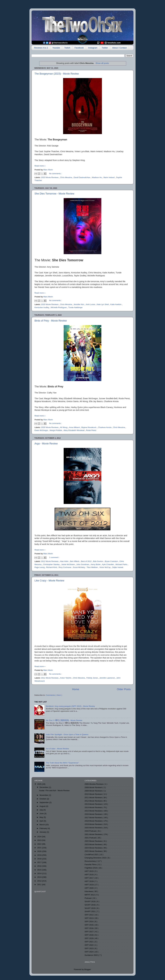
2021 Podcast (91, 838)
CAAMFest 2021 (92, 855)
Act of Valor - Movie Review (57, 749)
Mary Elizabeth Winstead (74, 430)
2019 (40, 855)
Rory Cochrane (65, 567)
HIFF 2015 (89, 871)
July (41, 810)
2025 (40, 784)
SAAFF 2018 (90, 905)
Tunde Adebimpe (75, 307)
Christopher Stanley (52, 564)
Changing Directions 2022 (96, 858)
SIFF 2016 (89, 928)
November (44, 795)
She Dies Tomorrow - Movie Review (54, 194)
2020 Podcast (91, 831)
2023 (40, 840)
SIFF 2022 (89, 945)
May (42, 817)
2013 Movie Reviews (94, 804)
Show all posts (102, 63)
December (44, 787)
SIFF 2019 (89, 938)
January (43, 832)
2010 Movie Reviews (94, 794)
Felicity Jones (92, 678)
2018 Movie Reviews (94, 821)
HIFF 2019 (89, 885)
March (42, 825)
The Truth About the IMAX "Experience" (62, 763)
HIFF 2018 (89, 881)
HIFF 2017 (89, 878)
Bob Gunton (98, 561)
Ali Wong (64, 427)
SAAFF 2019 (90, 908)
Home (76, 689)
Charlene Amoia (105, 427)
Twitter (105, 48)
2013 (40, 877)
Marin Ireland (109, 177)
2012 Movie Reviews (50, 561)
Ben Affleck (75, 561)
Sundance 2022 (91, 955)
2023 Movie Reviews (50, 177)
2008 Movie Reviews (94, 787)
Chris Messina (66, 177)
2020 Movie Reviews (50, 304)
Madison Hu (97, 177)
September (44, 802)
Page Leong (40, 567)
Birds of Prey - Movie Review (51, 321)
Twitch (67, 48)
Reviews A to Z (41, 48)
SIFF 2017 (89, 932)
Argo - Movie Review (46, 444)
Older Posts (124, 689)
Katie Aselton (116, 304)
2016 (40, 866)
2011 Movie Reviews (50, 678)
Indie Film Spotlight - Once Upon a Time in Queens (67, 734)
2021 (40, 848)
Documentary (90, 861)
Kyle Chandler (108, 564)
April (42, 821)
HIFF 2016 (89, 875)
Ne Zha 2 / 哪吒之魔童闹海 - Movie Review (64, 720)
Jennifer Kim (79, 304)
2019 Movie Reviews (94, 824)
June (42, 813)
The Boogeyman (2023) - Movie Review (57, 74)
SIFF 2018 (89, 935)
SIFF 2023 (89, 948)
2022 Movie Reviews (94, 841)
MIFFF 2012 (90, 895)
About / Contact (119, 48)
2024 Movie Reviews (94, 848)
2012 (40, 881)
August (43, 806)
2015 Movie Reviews (94, 811)
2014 (40, 873)
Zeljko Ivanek (118, 567)
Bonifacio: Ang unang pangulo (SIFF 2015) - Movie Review (70, 706)
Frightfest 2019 (91, 868)
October (43, 799)
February (44, 828)
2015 (40, 870)
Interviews (89, 891)
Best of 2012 (87, 561)
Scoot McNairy (79, 567)
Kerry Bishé (96, 564)
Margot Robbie (56, 430)
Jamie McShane (68, 564)
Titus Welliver (93, 567)
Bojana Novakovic (89, 427)
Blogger (88, 969)
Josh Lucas (91, 304)
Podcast (88, 898)
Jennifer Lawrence (107, 678)
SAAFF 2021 (90, 911)
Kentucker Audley (42, 307)
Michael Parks (122, 564)
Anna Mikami (75, 427)
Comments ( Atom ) (54, 695)
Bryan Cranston (112, 561)
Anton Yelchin (66, 678)
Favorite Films (91, 864)
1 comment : (54, 557)
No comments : (55, 174)
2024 (40, 837)
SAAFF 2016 (90, 901)
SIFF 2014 (89, 922)
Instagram (93, 48)
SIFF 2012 (89, 915)
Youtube (56, 48)
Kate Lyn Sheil (103, 304)
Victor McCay (105, 567)
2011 (40, 885)
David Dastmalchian (82, 177)
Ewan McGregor (42, 430)
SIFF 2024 (89, 952)
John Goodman (83, 564)
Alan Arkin (64, 561)
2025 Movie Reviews (94, 851)
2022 (40, 844)
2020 (40, 851)
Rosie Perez (91, 430)
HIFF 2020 (89, 888)
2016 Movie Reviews (94, 814)
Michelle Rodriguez (59, 307)
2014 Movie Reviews (94, 807)
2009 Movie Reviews (94, 791)
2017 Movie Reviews (94, 818)
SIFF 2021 (89, 942)
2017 (40, 862)
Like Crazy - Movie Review (49, 581)
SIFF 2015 (89, 925)
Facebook (79, 48)
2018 (40, 859)
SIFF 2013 (89, 918)
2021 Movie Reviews (94, 834)
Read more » (40, 166)
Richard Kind (52, 567)
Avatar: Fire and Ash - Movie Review (54, 791)
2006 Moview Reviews (94, 784)
